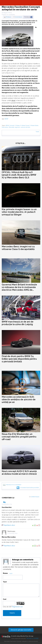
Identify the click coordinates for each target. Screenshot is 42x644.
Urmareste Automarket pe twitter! (30, 488)
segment (17, 127)
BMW (7, 126)
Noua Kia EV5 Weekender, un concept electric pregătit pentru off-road (19, 437)
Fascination (5, 127)
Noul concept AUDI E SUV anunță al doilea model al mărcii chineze (19, 473)
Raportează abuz (9, 525)
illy (4, 502)
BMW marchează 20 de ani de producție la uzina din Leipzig (18, 323)
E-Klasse (17, 126)
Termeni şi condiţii (32, 638)
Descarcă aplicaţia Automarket (21, 630)
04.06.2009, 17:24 (7, 504)
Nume (5, 573)
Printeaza (8, 17)
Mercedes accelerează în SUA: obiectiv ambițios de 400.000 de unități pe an (19, 399)
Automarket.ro (21, 3)
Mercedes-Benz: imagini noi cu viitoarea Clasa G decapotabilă (18, 248)
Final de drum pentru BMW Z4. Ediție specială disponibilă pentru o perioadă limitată (19, 359)
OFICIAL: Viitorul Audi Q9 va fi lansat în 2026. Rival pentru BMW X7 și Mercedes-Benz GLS (19, 175)
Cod (5, 599)
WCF (7, 119)
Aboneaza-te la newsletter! (14, 485)
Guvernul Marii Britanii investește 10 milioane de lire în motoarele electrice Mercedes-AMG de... (19, 287)
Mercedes (12, 127)
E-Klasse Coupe (25, 126)
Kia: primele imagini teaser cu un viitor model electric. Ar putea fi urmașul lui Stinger (19, 212)
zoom (30, 43)
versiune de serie (25, 127)
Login (11, 573)
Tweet (37, 132)
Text (5, 582)
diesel (13, 100)
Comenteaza (18, 17)
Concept (12, 126)
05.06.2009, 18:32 (13, 533)
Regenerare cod (17, 607)
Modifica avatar (6, 562)
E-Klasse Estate (34, 126)
